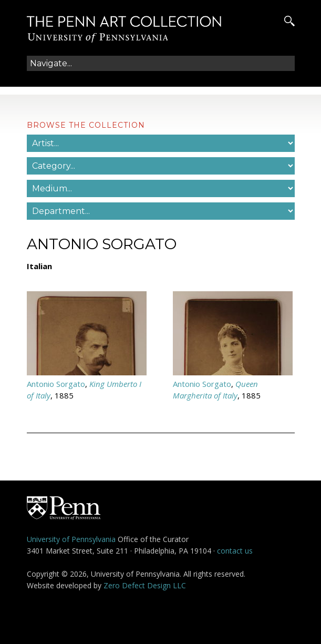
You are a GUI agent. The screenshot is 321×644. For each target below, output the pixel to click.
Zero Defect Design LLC (145, 585)
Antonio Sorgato (56, 384)
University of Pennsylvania (71, 539)
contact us (235, 551)
